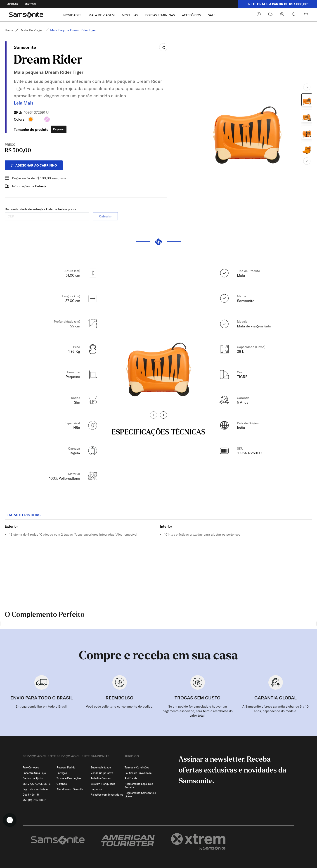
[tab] (24, 513)
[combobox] (281, 845)
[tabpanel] (158, 558)
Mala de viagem (33, 30)
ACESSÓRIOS (192, 15)
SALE (212, 15)
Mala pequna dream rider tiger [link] (75, 30)
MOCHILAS (130, 15)
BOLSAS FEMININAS (160, 15)
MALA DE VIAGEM (102, 15)
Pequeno (59, 128)
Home (9, 30)
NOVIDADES (72, 15)
